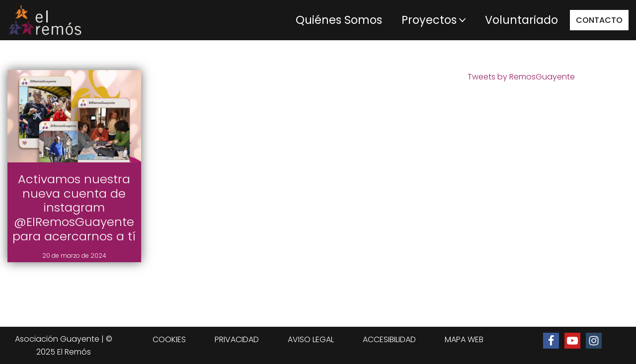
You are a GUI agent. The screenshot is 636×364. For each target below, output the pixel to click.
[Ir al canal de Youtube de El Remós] (572, 341)
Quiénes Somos (339, 20)
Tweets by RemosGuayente (521, 77)
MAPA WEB (464, 339)
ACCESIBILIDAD (389, 339)
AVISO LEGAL (311, 339)
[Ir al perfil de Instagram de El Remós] (594, 341)
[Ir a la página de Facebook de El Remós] (551, 341)
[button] (462, 20)
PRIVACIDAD (237, 339)
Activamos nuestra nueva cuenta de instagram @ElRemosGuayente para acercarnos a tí (74, 208)
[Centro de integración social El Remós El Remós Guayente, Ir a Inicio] (45, 20)
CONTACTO (599, 20)
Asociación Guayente (57, 339)
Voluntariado (521, 20)
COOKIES (169, 339)
